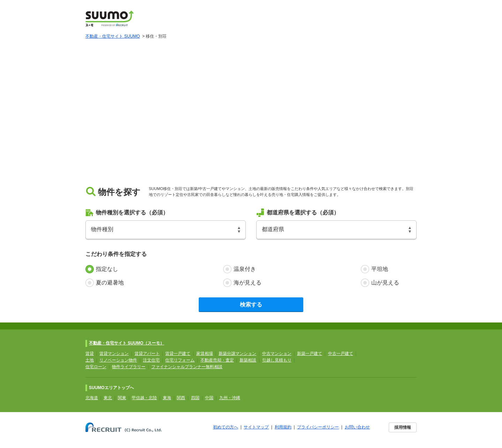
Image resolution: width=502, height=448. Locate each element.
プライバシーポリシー (318, 427)
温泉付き (245, 269)
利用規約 (283, 427)
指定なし (107, 269)
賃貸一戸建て (178, 354)
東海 (167, 398)
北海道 (92, 398)
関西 (181, 398)
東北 (108, 398)
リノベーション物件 (118, 360)
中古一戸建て (341, 354)
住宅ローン (96, 367)
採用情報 (403, 427)
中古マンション (277, 354)
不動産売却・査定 (217, 360)
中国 (209, 398)
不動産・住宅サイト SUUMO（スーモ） (127, 343)
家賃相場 (205, 354)
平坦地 (380, 269)
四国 (195, 398)
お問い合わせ (357, 427)
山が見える (385, 283)
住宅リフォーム (180, 360)
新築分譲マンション (237, 354)
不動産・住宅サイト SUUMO (113, 36)
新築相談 (248, 360)
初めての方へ (226, 427)
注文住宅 (151, 360)
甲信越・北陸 (144, 398)
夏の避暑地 (110, 283)
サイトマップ (256, 427)
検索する (251, 305)
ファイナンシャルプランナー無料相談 (187, 367)
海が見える (248, 283)
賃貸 (90, 354)
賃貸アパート (147, 354)
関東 (122, 398)
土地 (90, 360)
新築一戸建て (310, 354)
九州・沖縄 (230, 398)
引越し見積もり (277, 360)
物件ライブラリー (129, 367)
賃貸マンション (114, 354)
